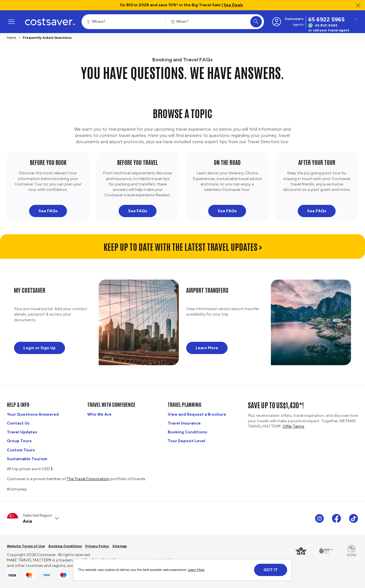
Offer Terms (293, 426)
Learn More (196, 570)
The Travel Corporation (88, 479)
